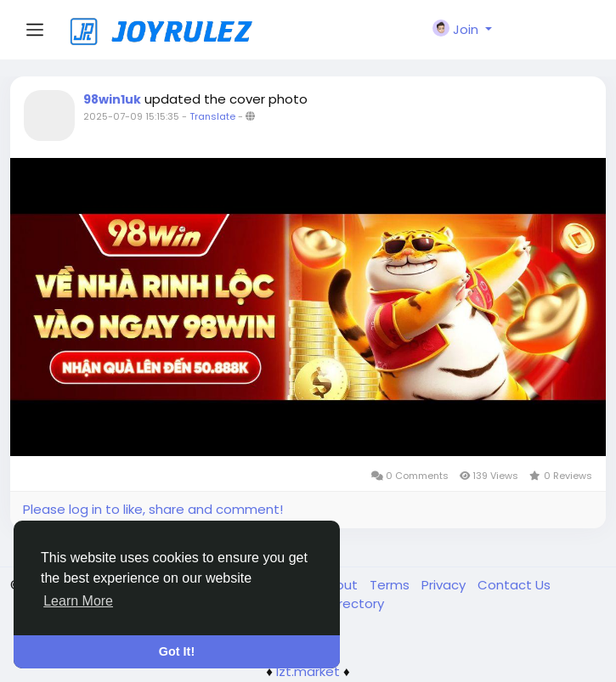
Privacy (445, 585)
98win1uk (112, 99)
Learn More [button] (78, 601)
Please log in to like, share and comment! (153, 509)
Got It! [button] (177, 651)
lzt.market (308, 671)
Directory (356, 603)
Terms (391, 585)
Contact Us (514, 585)
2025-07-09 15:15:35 (131, 116)
